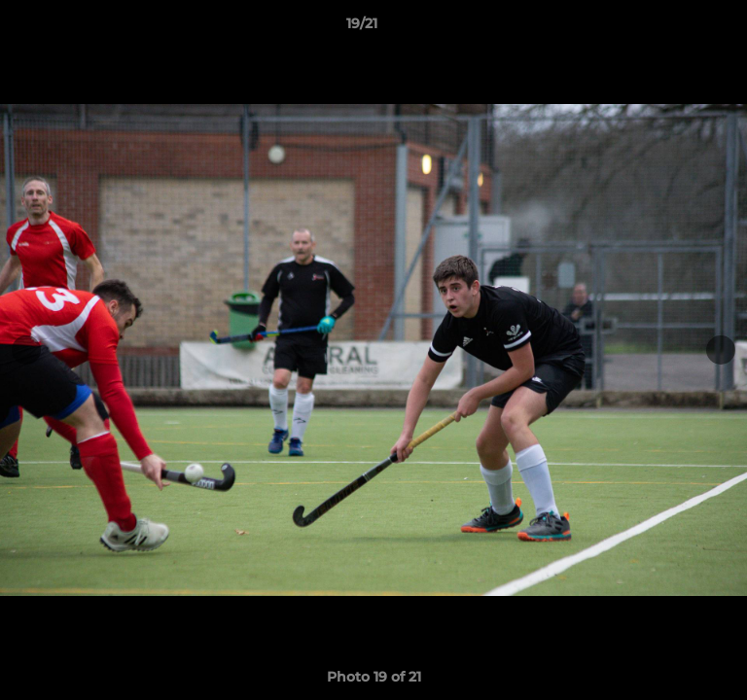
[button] (677, 28)
